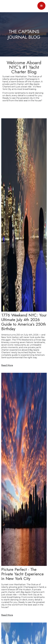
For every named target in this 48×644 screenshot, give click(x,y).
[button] (41, 6)
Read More (7, 365)
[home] (6, 6)
